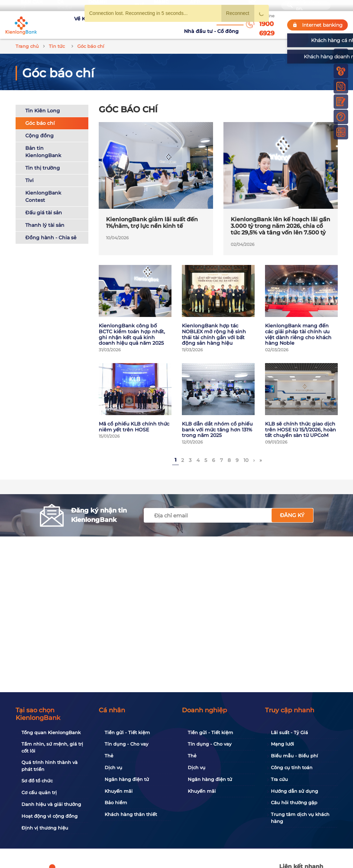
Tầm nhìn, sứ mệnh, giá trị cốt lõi (52, 747)
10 (246, 452)
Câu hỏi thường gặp (294, 802)
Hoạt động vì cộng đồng (50, 816)
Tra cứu (279, 779)
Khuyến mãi (119, 791)
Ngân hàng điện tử (127, 779)
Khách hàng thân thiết (131, 814)
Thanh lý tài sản (45, 217)
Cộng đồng (39, 127)
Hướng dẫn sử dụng (294, 791)
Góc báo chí (40, 115)
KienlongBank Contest (43, 188)
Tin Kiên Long (43, 102)
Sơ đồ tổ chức (37, 781)
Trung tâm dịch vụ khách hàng (300, 818)
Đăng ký (292, 507)
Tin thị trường (43, 160)
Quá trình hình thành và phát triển (50, 766)
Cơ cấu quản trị (39, 792)
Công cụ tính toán (292, 767)
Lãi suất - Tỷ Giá (289, 732)
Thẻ (109, 756)
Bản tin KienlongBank (43, 143)
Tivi (29, 172)
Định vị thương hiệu (45, 828)
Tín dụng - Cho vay (126, 744)
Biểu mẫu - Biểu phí (294, 756)
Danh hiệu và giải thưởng (51, 804)
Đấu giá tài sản (44, 204)
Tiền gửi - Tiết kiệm (127, 732)
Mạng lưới (283, 744)
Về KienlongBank (63, 21)
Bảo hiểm (116, 802)
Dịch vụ (113, 767)
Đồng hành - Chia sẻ (51, 229)
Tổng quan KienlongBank (51, 732)
